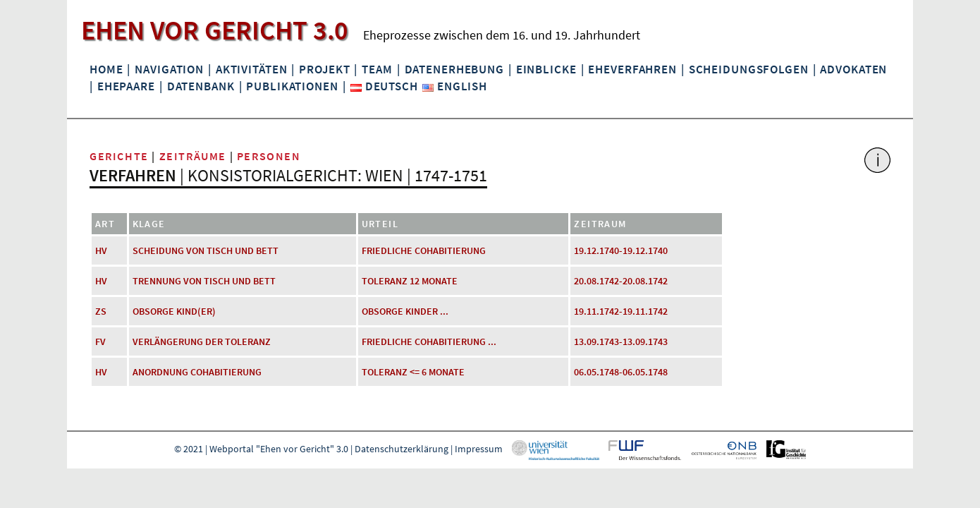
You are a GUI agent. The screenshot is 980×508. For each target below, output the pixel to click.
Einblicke (546, 69)
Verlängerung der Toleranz (202, 341)
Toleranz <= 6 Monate (413, 372)
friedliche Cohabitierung (424, 250)
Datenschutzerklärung (402, 449)
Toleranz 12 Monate (410, 281)
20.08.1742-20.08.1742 (621, 281)
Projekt (324, 69)
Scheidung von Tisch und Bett (206, 250)
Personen (269, 156)
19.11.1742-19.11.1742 (621, 311)
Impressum (479, 449)
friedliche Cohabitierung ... (429, 341)
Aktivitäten (252, 69)
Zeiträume (193, 156)
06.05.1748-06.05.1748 (621, 372)
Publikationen (292, 86)
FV (100, 341)
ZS (101, 311)
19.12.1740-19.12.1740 (621, 250)
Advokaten (853, 69)
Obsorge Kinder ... (405, 311)
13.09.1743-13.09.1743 (621, 341)
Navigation (169, 69)
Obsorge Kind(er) (174, 311)
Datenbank (201, 86)
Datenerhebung (454, 69)
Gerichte (119, 156)
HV (101, 250)
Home (106, 69)
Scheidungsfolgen (749, 69)
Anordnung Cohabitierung (197, 372)
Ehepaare (126, 86)
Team (377, 69)
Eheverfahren (632, 69)
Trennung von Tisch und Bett (204, 281)
